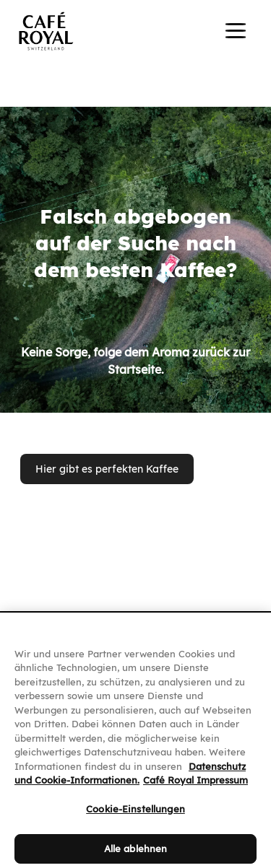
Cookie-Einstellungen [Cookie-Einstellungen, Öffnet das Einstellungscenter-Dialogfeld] (135, 819)
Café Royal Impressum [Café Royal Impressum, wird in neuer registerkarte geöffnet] (195, 791)
